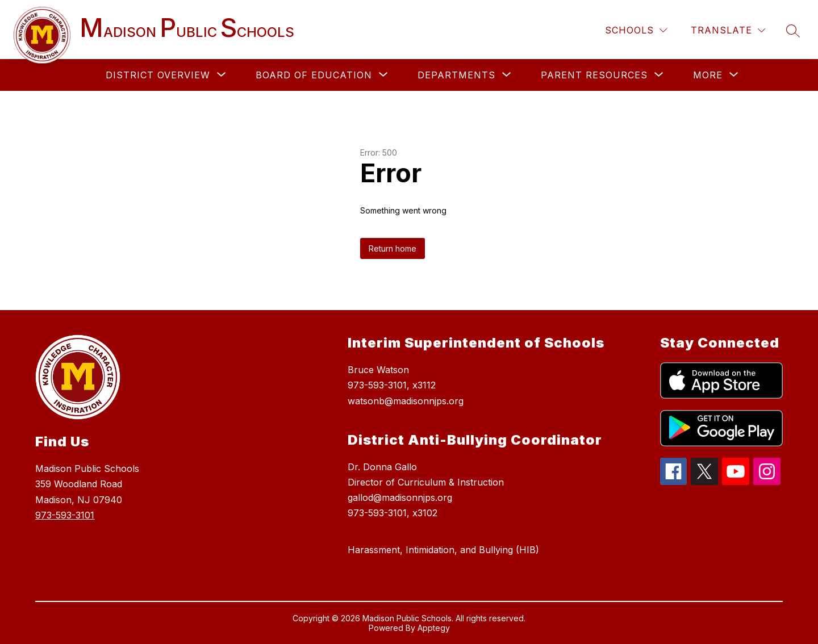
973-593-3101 (65, 515)
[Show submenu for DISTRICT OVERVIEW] (158, 75)
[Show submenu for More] (708, 75)
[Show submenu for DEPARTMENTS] (456, 75)
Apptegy (434, 628)
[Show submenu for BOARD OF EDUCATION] (314, 75)
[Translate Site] (728, 30)
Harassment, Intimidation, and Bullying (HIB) (443, 550)
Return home (393, 248)
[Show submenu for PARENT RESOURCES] (594, 75)
